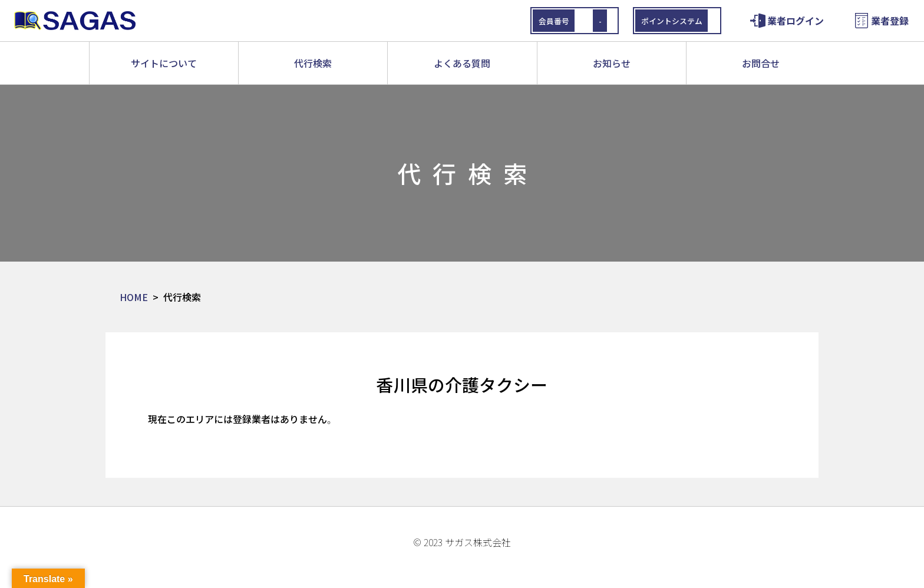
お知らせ (612, 63)
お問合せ (761, 63)
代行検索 (313, 63)
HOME (134, 297)
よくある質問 (462, 63)
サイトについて (164, 63)
